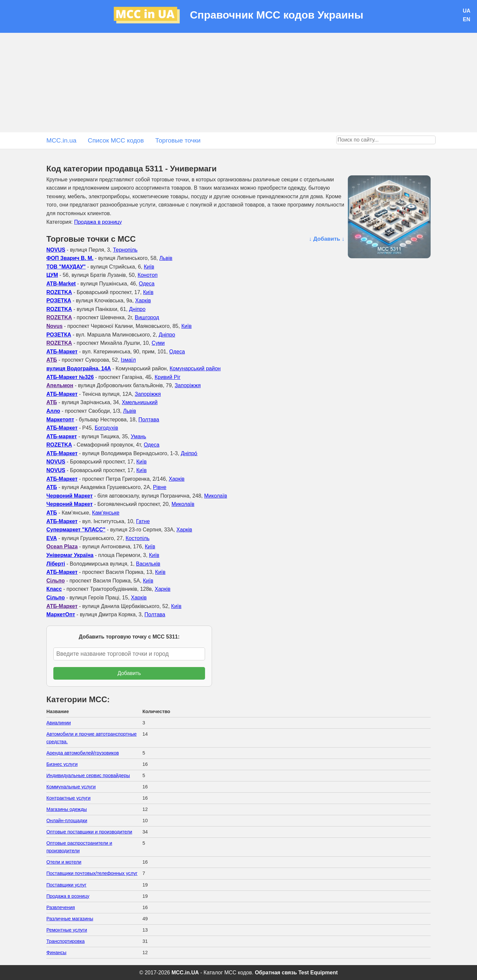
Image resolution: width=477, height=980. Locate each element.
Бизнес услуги (62, 764)
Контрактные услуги (68, 798)
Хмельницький (140, 402)
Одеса (147, 284)
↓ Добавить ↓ (327, 239)
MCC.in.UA (185, 973)
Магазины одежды (67, 809)
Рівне (160, 487)
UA (467, 11)
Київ (149, 267)
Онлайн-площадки (67, 821)
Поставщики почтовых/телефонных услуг (92, 873)
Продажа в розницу (98, 222)
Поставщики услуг (66, 885)
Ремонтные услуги (67, 930)
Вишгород (147, 317)
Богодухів (106, 428)
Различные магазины (70, 919)
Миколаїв (215, 496)
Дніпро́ (189, 453)
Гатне (143, 521)
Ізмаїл (128, 360)
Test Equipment (318, 973)
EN (466, 19)
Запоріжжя (188, 385)
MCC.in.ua (61, 140)
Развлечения (61, 907)
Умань (139, 436)
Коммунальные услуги (71, 787)
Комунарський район (195, 368)
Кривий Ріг (168, 377)
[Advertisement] (238, 83)
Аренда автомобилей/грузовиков (83, 753)
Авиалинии (59, 723)
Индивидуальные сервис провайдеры (88, 775)
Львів (166, 258)
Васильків (148, 564)
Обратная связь (276, 973)
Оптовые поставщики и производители (89, 832)
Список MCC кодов (116, 140)
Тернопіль (125, 250)
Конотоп (147, 275)
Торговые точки (178, 140)
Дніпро (137, 309)
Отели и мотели (64, 862)
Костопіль (137, 538)
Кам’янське (106, 513)
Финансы (56, 952)
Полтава (149, 420)
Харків (143, 301)
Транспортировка (66, 941)
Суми (158, 343)
